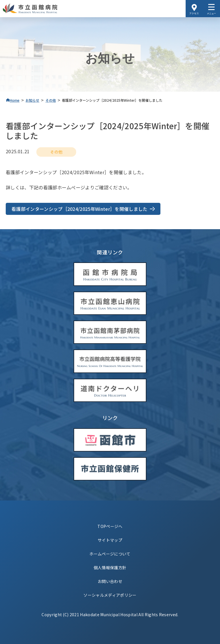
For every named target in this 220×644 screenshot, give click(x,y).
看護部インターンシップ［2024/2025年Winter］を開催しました (79, 209)
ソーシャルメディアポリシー (110, 595)
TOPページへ (110, 526)
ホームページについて (110, 554)
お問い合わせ (110, 581)
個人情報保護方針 (110, 568)
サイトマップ (110, 540)
